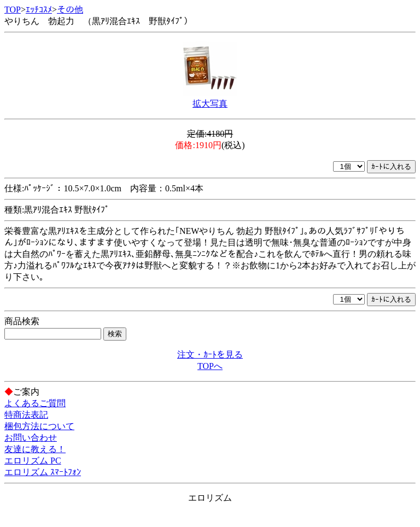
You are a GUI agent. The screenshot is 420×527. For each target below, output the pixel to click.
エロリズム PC (33, 461)
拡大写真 (210, 104)
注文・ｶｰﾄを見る (210, 355)
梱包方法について (39, 426)
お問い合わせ (31, 438)
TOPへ (210, 366)
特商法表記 (26, 415)
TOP (13, 10)
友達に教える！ (35, 449)
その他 (70, 10)
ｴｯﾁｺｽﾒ (39, 10)
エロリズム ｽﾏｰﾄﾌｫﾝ (43, 472)
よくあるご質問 (35, 403)
